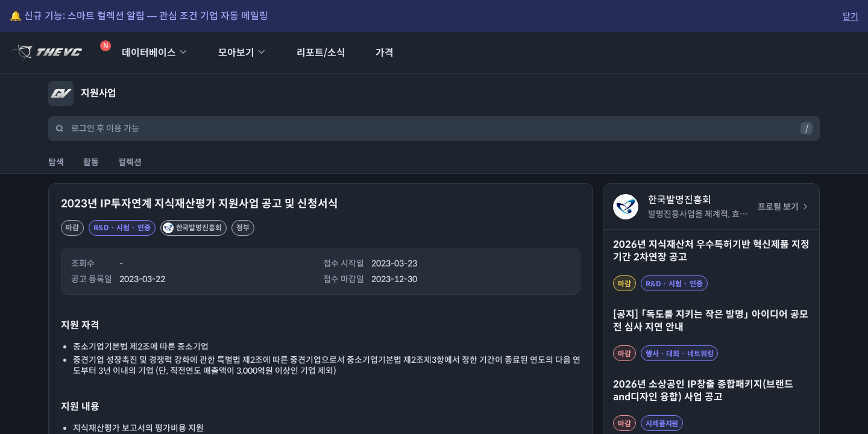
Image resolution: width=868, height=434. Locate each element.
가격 (377, 53)
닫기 (851, 16)
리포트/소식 (313, 53)
